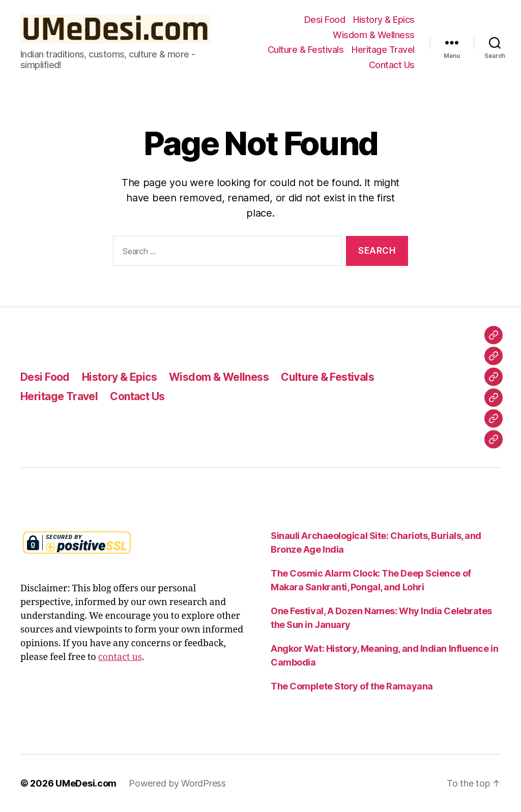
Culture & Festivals (306, 50)
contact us (120, 657)
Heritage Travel (383, 50)
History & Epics (384, 20)
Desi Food (325, 20)
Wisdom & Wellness (374, 35)
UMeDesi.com (86, 783)
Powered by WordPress (177, 783)
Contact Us (392, 65)
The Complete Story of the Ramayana (352, 686)
